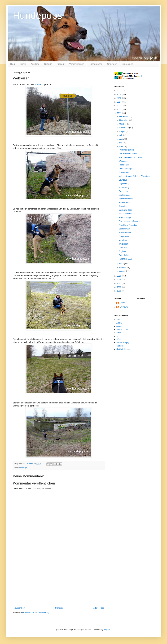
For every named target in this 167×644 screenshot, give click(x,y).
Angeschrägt (124, 184)
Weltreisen (123, 244)
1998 (119, 291)
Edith (119, 333)
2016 (119, 94)
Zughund (123, 251)
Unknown (124, 307)
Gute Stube (124, 255)
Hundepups (37, 16)
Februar (123, 267)
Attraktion (123, 206)
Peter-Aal (123, 248)
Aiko (118, 320)
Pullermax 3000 (125, 259)
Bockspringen (125, 195)
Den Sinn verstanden (128, 154)
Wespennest (124, 161)
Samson (120, 346)
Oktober (123, 124)
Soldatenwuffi (125, 229)
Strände (48, 64)
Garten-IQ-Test (125, 210)
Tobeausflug (124, 187)
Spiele (23, 64)
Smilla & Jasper (123, 349)
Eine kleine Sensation (128, 225)
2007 (119, 283)
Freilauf (61, 64)
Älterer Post (99, 608)
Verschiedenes (77, 64)
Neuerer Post (19, 608)
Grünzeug (123, 180)
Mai (121, 143)
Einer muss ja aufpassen (129, 221)
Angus (119, 326)
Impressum (127, 64)
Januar (123, 271)
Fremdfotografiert (126, 150)
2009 (119, 280)
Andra (119, 323)
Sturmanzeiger (125, 218)
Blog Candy (124, 236)
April (121, 146)
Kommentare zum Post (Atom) (36, 612)
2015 (119, 98)
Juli (121, 135)
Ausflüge (35, 64)
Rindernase (124, 165)
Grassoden (124, 191)
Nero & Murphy (123, 343)
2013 (119, 106)
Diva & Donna (122, 329)
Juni (121, 139)
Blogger (107, 630)
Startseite (59, 608)
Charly (122, 303)
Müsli (119, 339)
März (122, 264)
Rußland (39, 84)
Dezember (124, 116)
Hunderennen (96, 64)
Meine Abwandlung (127, 214)
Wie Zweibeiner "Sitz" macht (131, 157)
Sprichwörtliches (126, 199)
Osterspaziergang (126, 169)
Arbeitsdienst (124, 202)
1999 (119, 287)
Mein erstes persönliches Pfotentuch (134, 176)
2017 (119, 91)
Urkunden (112, 64)
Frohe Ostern (125, 172)
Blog (13, 64)
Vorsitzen (123, 240)
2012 (119, 110)
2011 (119, 113)
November (124, 120)
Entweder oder (125, 233)
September (124, 128)
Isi (117, 336)
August (123, 132)
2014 (119, 102)
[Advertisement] (59, 583)
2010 (119, 276)
